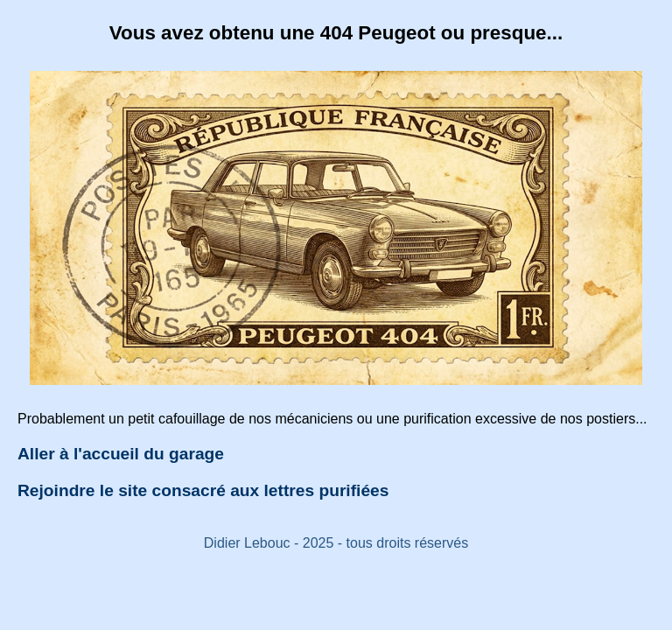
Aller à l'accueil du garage (121, 454)
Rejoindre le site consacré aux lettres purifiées (203, 490)
